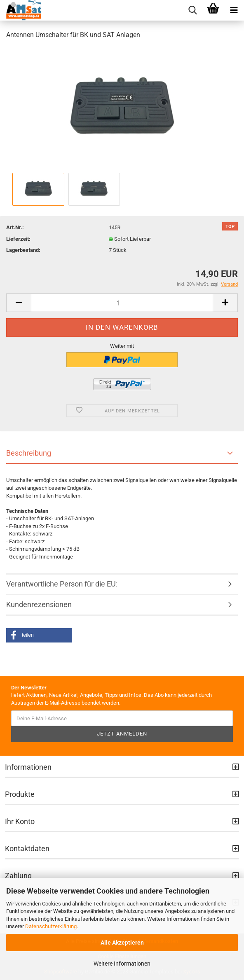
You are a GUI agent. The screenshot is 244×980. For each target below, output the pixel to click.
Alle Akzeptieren (122, 943)
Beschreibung (29, 453)
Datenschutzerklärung (51, 926)
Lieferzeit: (18, 239)
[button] (39, 635)
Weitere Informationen (122, 964)
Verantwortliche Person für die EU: (62, 584)
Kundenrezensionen (39, 604)
